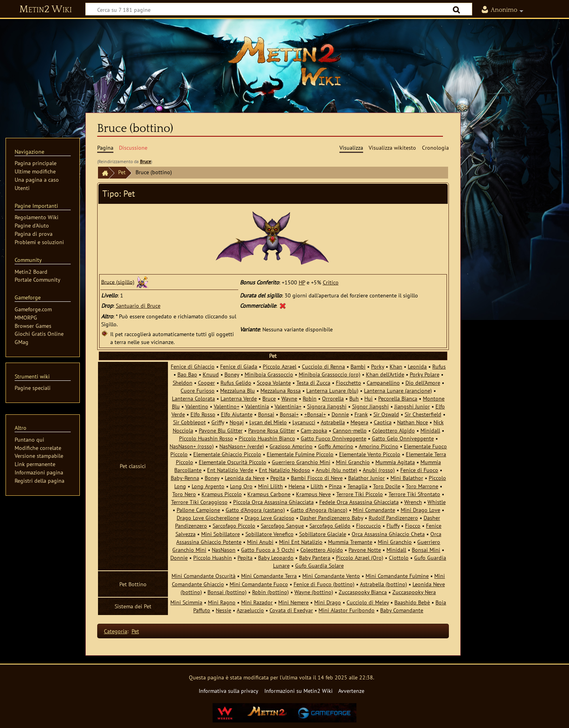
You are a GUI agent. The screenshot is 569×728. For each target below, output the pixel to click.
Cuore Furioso (198, 390)
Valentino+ (227, 406)
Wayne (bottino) (314, 592)
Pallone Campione (198, 510)
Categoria (116, 631)
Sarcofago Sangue (282, 526)
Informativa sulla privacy (229, 691)
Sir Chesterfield (423, 414)
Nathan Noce (413, 422)
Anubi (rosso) (379, 470)
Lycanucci (304, 422)
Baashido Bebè (412, 602)
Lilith (317, 486)
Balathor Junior (366, 478)
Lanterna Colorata (193, 398)
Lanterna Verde (239, 398)
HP (302, 282)
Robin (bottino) (270, 592)
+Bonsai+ (315, 414)
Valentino (197, 406)
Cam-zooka (314, 430)
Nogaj (237, 422)
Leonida (417, 366)
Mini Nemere (293, 602)
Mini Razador (257, 602)
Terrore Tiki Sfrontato (414, 494)
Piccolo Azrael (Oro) (360, 558)
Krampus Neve (313, 494)
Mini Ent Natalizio (301, 542)
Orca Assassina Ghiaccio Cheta (388, 534)
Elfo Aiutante (237, 414)
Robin (310, 398)
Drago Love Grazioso (269, 518)
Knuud (211, 374)
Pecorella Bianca (398, 398)
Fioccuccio (368, 526)
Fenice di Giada (239, 366)
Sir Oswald (386, 414)
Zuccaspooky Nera (414, 592)
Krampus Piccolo (222, 494)
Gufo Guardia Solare (319, 565)
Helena (297, 486)
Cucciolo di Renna (323, 366)
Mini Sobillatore (220, 534)
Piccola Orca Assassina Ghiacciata (273, 502)
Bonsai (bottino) (227, 592)
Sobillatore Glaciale (323, 534)
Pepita (278, 478)
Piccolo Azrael (280, 366)
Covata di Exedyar (291, 610)
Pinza (335, 486)
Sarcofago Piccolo (234, 526)
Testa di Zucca (313, 383)
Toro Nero (184, 494)
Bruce (145, 161)
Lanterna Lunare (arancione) (398, 390)
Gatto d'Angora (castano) (255, 510)
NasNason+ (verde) (242, 446)
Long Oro (241, 486)
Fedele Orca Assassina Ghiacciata (359, 502)
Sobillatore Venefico (269, 534)
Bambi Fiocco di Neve (317, 478)
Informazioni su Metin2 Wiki (299, 691)
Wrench (413, 502)
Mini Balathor (407, 478)
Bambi (358, 366)
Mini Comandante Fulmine (397, 576)
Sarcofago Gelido (330, 526)
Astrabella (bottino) (383, 584)
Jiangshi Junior (412, 406)
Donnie (340, 414)
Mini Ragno (222, 602)
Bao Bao (187, 374)
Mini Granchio (353, 462)
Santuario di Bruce (138, 306)
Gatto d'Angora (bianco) (319, 510)
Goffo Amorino (336, 446)
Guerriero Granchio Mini (301, 462)
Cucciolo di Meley (368, 602)
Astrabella (333, 422)
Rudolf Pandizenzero (393, 518)
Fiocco (413, 526)
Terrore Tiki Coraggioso (199, 502)
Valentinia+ (288, 406)
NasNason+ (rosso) (192, 446)
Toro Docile (387, 486)
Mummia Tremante (350, 542)
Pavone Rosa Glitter (272, 430)
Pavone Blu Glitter (221, 430)
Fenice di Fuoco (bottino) (324, 584)
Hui (368, 398)
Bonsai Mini (426, 550)
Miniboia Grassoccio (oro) (330, 374)
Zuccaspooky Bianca (363, 592)
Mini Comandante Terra (269, 576)
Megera (359, 422)
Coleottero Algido (394, 430)
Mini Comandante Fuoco (259, 584)
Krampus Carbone (269, 494)
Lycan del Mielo (268, 422)
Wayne (289, 398)
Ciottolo (399, 558)
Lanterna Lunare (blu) (332, 390)
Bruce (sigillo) (118, 281)
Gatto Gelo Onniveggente (403, 438)
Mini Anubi (260, 542)
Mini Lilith (270, 486)
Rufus (439, 366)
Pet (122, 172)
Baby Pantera (315, 558)
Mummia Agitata (395, 462)
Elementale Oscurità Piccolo (233, 462)
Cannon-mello (350, 430)
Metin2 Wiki (46, 9)
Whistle (437, 502)
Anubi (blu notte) (336, 470)
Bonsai (266, 414)
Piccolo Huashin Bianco (267, 438)
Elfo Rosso (203, 414)
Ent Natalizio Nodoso (284, 470)
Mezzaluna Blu (237, 390)
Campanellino (383, 383)
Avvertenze (351, 691)
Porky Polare (425, 374)
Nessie (223, 610)
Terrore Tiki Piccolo (360, 494)
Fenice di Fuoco (419, 470)
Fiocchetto (349, 383)
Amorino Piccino (379, 446)
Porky (378, 366)
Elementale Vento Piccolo (370, 454)
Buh (354, 398)
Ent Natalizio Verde (230, 470)
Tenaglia (357, 486)
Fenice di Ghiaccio (193, 366)
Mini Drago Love (420, 510)
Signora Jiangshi (327, 406)
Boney (232, 374)
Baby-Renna (185, 478)
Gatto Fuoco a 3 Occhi (268, 550)
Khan (396, 366)
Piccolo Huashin (213, 558)
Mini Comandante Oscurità (203, 576)
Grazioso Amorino (291, 446)
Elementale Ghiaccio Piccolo (227, 454)
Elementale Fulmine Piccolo (300, 454)
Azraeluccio (250, 610)
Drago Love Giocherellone (208, 518)
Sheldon (183, 383)
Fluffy (393, 526)
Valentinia (257, 406)
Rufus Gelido (236, 383)
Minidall (430, 430)
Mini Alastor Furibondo (347, 610)
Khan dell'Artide (385, 374)
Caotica (383, 422)
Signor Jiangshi (370, 406)
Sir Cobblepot (189, 422)
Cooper (206, 383)
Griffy (218, 422)
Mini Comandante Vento (331, 576)
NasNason (224, 550)
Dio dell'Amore (423, 383)
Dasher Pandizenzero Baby (332, 518)
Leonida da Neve (245, 478)
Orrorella (333, 398)
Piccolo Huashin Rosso (206, 438)
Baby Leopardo (276, 558)
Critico (331, 282)
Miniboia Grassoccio (269, 374)
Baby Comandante (402, 610)
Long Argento (208, 486)
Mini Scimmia (186, 602)
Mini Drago (328, 602)
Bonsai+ (289, 414)
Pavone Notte (365, 550)
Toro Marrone (422, 486)
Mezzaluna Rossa (281, 390)
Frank (361, 414)
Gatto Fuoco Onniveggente (333, 438)
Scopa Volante (274, 383)
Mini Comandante (374, 510)
